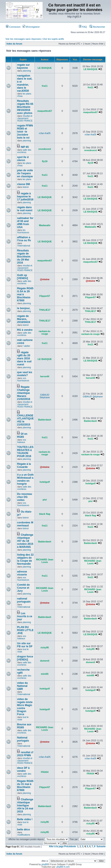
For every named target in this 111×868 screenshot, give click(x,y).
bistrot (26, 187)
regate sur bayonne (23, 66)
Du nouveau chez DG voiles (25, 497)
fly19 (45, 161)
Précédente (70, 846)
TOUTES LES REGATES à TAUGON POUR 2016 (25, 452)
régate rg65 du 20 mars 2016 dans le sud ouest (24, 358)
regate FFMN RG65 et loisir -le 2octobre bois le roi (25, 132)
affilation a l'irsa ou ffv (24, 239)
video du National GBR (22, 686)
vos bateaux (22, 441)
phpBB (45, 864)
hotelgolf (45, 482)
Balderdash (45, 420)
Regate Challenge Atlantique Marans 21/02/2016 (24, 393)
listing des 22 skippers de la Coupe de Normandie (25, 559)
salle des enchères (24, 151)
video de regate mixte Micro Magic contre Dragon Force (25, 707)
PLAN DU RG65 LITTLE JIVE (25, 630)
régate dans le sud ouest (25, 209)
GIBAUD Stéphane (45, 396)
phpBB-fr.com (63, 867)
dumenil (45, 661)
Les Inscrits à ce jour (25, 616)
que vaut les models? (25, 374)
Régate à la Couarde (24, 465)
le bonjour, (24, 308)
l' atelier (26, 346)
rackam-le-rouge (45, 332)
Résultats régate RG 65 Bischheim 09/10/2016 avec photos (25, 107)
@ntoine (45, 279)
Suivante (101, 846)
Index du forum (14, 44)
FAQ (83, 27)
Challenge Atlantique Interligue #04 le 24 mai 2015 (25, 806)
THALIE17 (45, 310)
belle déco (24, 830)
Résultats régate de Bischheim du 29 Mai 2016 (24, 257)
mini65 (45, 674)
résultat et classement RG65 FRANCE (25, 118)
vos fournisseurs (23, 379)
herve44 (45, 376)
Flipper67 (45, 296)
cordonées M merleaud (25, 524)
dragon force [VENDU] (25, 658)
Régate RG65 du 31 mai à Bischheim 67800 (25, 786)
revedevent (45, 149)
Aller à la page (56, 846)
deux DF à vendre (23, 769)
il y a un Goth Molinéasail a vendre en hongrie (25, 479)
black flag (45, 514)
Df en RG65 (22, 435)
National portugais (23, 739)
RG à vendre (25, 330)
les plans (27, 179)
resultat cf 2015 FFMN (25, 754)
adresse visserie (22, 573)
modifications (24, 835)
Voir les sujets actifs (54, 39)
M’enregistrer (31, 27)
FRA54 (45, 772)
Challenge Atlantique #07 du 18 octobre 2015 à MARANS (25, 541)
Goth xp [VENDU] (23, 277)
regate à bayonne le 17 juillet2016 (25, 197)
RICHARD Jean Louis (45, 561)
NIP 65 (25, 147)
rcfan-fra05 (45, 133)
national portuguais (24, 600)
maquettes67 (45, 111)
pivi (45, 500)
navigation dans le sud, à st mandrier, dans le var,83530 (25, 83)
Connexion (13, 27)
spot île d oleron (23, 159)
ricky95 (45, 647)
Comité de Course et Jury (23, 588)
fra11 (45, 86)
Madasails (45, 225)
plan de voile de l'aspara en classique (25, 173)
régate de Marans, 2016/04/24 (24, 319)
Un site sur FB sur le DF (25, 645)
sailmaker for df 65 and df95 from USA (25, 223)
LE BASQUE (45, 68)
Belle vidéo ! (25, 819)
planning (27, 71)
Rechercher (97, 27)
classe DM (24, 184)
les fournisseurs (23, 231)
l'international (24, 246)
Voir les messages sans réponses (23, 39)
